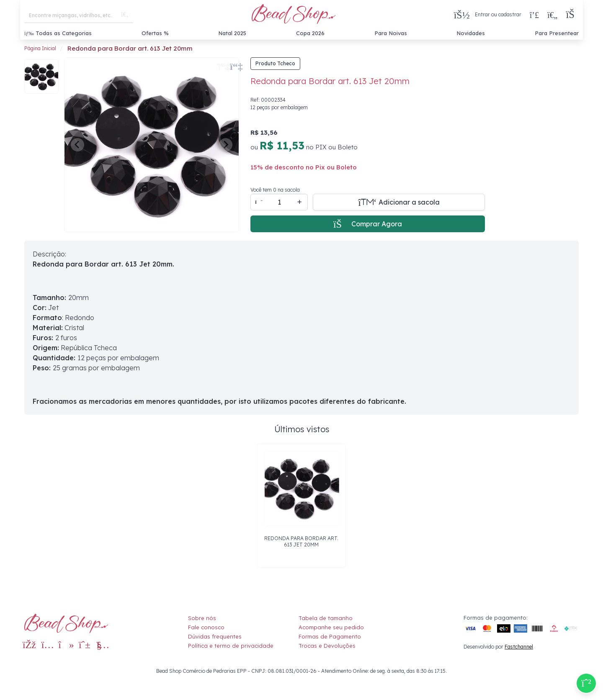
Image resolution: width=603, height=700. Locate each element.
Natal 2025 (232, 33)
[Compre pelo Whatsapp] (586, 683)
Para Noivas (391, 33)
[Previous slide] (77, 145)
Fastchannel (519, 647)
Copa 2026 (310, 33)
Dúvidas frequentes (215, 636)
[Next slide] (226, 145)
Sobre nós (202, 618)
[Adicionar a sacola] (399, 202)
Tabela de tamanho (326, 618)
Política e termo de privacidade (231, 646)
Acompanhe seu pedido (331, 627)
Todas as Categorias (58, 33)
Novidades (471, 33)
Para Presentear (557, 33)
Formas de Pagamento (330, 636)
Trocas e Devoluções (327, 646)
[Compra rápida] (534, 15)
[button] (572, 15)
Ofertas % (155, 33)
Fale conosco (206, 627)
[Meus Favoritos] (552, 15)
